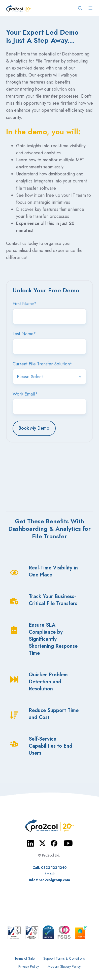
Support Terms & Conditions (64, 958)
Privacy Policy (29, 966)
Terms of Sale (24, 958)
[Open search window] (80, 8)
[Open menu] (90, 8)
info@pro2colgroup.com (49, 880)
